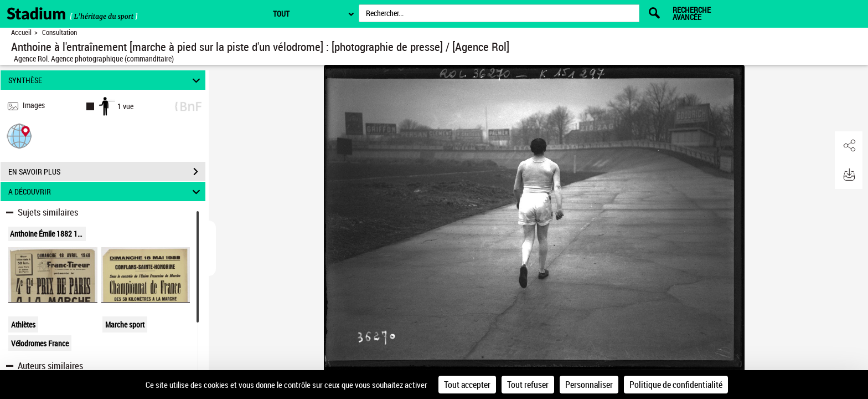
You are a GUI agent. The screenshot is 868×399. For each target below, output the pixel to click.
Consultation (60, 32)
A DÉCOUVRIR (106, 191)
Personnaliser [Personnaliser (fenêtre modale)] (589, 385)
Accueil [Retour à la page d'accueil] (21, 32)
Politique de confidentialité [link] (676, 385)
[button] (19, 135)
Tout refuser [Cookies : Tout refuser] (528, 385)
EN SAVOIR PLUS (107, 172)
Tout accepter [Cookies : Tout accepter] (467, 385)
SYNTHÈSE (106, 80)
